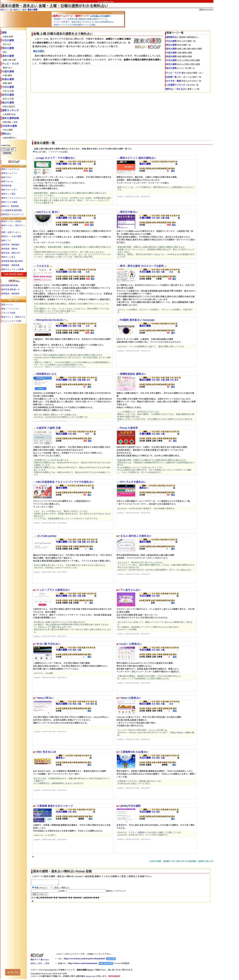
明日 (75, 164)
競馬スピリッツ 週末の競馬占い (138, 158)
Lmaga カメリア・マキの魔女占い (56, 158)
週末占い (144, 488)
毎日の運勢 (8, 103)
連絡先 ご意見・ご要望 (40, 964)
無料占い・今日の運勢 (11, 236)
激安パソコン (7, 305)
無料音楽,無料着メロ (11, 289)
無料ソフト (6, 240)
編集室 (20, 274)
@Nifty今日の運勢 (130, 806)
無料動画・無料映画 (10, 294)
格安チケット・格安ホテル (13, 317)
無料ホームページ (9, 173)
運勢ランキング (10, 110)
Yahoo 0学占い (45, 698)
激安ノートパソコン (10, 309)
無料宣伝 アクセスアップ (13, 214)
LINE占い (180, 733)
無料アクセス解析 (9, 202)
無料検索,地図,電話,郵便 (12, 261)
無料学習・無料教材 (10, 245)
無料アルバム (7, 181)
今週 (79, 164)
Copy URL (111, 960)
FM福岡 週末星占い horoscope (137, 320)
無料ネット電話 (8, 194)
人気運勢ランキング (176, 85)
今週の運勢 (8, 71)
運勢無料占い (172, 37)
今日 (70, 164)
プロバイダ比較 (8, 313)
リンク (97, 955)
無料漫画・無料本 (9, 249)
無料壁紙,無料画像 (10, 285)
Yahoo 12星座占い (131, 698)
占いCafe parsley (47, 536)
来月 (176, 380)
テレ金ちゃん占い (130, 590)
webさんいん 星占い (48, 212)
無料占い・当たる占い (176, 89)
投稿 (6, 274)
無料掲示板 (6, 186)
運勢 (24, 10)
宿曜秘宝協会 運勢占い (133, 374)
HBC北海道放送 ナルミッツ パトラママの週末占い (65, 482)
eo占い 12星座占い (131, 644)
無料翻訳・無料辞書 (10, 265)
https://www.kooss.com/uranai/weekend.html (84, 959)
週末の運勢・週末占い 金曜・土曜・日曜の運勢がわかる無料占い (54, 6)
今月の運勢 (8, 87)
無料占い (17, 10)
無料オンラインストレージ (13, 198)
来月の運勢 (8, 95)
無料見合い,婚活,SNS (11, 253)
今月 (88, 272)
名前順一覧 (171, 77)
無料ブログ (6, 177)
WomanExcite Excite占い (50, 320)
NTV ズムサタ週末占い (133, 482)
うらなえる (43, 266)
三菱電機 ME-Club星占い (134, 752)
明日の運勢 (8, 48)
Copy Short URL (106, 964)
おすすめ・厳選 (173, 81)
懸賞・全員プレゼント (11, 232)
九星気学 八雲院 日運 (48, 428)
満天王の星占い (129, 212)
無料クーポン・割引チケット (13, 227)
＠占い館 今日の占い (49, 644)
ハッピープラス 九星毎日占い (54, 590)
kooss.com (91, 977)
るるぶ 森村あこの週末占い (136, 536)
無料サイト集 (6, 10)
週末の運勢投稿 (10, 118)
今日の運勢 (8, 40)
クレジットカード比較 (11, 321)
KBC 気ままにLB (46, 752)
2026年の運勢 (9, 126)
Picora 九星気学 (129, 428)
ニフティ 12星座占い (138, 832)
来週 (167, 218)
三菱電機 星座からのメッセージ (55, 806)
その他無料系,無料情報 (12, 210)
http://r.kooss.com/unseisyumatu (83, 964)
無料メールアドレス (10, 169)
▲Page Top (13, 972)
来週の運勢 (8, 79)
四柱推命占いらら (46, 374)
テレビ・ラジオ (10, 64)
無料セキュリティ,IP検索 (13, 269)
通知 (91, 171)
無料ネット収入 (8, 257)
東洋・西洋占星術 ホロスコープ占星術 (142, 266)
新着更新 (13, 274)
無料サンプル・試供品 (11, 221)
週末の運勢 (33, 10)
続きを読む (39, 51)
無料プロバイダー (9, 190)
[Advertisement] (122, 116)
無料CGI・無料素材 (10, 206)
